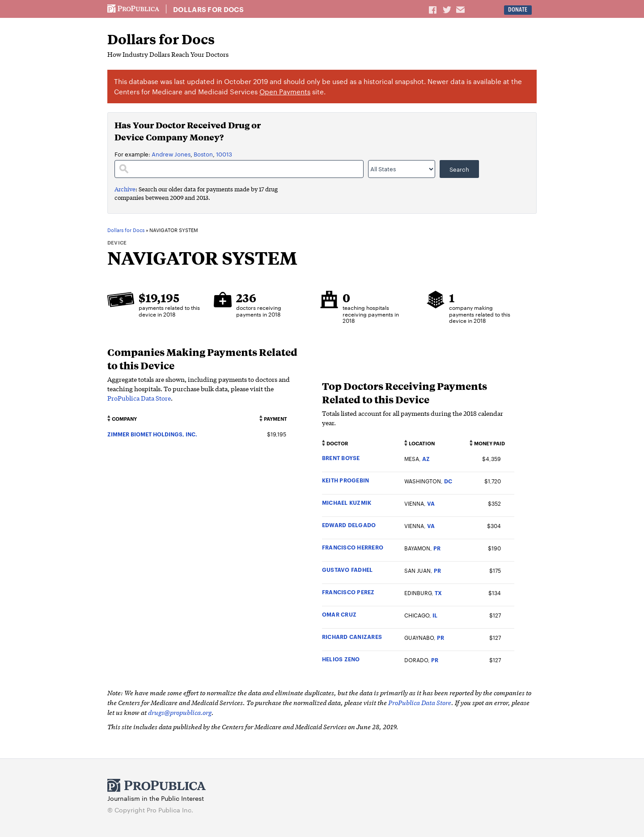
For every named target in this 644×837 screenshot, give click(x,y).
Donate (518, 10)
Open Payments (285, 91)
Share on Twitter (448, 9)
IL (435, 615)
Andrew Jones (171, 154)
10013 (224, 154)
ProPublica (133, 9)
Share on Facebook (433, 9)
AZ (426, 459)
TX (438, 593)
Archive (125, 189)
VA (431, 503)
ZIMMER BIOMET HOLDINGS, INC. (152, 434)
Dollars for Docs (208, 9)
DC (448, 481)
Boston (203, 154)
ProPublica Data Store (139, 398)
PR (437, 548)
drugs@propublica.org (180, 712)
